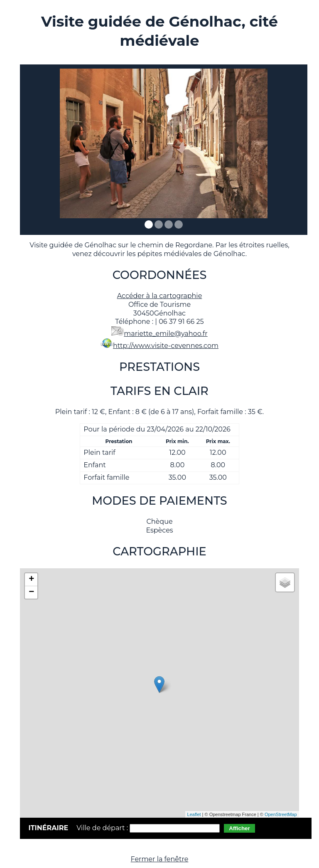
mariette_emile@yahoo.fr (166, 334)
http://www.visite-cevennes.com (166, 346)
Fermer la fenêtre (160, 859)
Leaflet (194, 814)
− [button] (31, 592)
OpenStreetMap (281, 814)
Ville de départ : (103, 828)
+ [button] (31, 579)
